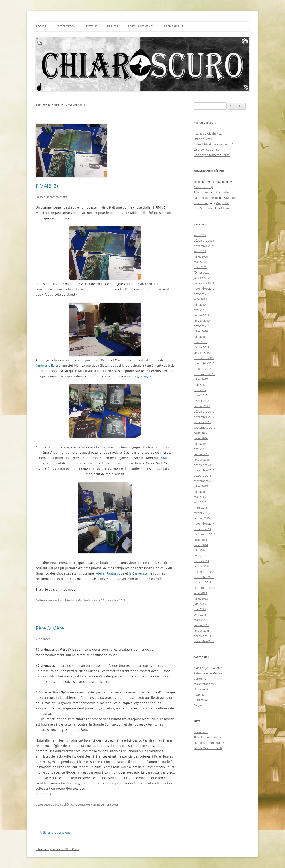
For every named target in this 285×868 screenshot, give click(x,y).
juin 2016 (200, 443)
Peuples (199, 695)
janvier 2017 (202, 406)
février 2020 (201, 272)
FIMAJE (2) (47, 186)
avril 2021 (200, 251)
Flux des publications (208, 737)
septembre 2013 (204, 588)
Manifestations (87, 600)
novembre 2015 (204, 470)
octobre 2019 (202, 294)
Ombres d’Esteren (49, 365)
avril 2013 (200, 614)
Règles (198, 705)
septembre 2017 (204, 374)
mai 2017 (200, 385)
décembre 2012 (204, 636)
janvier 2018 (202, 353)
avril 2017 (200, 390)
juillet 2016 (201, 438)
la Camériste (138, 573)
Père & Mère (50, 628)
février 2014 (201, 561)
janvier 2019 (202, 321)
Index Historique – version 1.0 (213, 144)
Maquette (222, 192)
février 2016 (201, 454)
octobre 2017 (202, 369)
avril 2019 (200, 310)
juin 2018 (200, 337)
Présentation (66, 26)
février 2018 (201, 347)
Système (91, 26)
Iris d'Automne (204, 208)
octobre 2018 (202, 326)
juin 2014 (200, 550)
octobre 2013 (202, 582)
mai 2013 (200, 609)
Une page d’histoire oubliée (212, 155)
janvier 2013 (202, 630)
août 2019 (200, 299)
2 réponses (43, 639)
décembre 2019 (204, 283)
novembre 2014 (204, 524)
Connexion (201, 732)
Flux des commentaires (209, 743)
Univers (113, 26)
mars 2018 (201, 342)
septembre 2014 (204, 534)
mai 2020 (200, 262)
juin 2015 (200, 492)
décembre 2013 (204, 572)
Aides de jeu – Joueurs (208, 668)
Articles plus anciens (53, 832)
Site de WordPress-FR (208, 748)
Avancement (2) (204, 187)
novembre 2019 (204, 289)
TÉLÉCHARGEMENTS (141, 26)
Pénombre (201, 192)
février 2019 (201, 315)
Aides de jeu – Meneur (208, 673)
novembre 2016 (204, 417)
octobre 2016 (202, 422)
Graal (163, 458)
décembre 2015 (204, 465)
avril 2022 (200, 235)
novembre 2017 (204, 363)
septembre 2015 (204, 481)
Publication (201, 700)
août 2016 (200, 433)
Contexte (84, 805)
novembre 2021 (204, 246)
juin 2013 (200, 604)
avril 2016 (200, 449)
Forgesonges (141, 376)
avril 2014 (200, 556)
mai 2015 (200, 497)
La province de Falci (207, 150)
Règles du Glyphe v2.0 (208, 134)
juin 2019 (200, 305)
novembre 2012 (204, 641)
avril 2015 (200, 502)
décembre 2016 (204, 411)
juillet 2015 (201, 486)
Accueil (41, 26)
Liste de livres (203, 139)
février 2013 (201, 625)
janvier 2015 (202, 518)
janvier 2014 (202, 566)
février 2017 (201, 401)
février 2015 (201, 513)
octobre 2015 (202, 476)
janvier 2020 (202, 278)
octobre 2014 (202, 529)
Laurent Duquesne (206, 198)
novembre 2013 (204, 577)
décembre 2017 (204, 358)
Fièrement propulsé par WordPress (57, 849)
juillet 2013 (201, 598)
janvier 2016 (202, 459)
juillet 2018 (201, 331)
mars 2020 (201, 267)
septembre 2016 (204, 427)
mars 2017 (201, 395)
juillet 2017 (201, 379)
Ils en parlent (173, 26)
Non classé (201, 689)
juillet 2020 (201, 256)
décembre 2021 (204, 240)
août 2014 (200, 540)
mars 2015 (201, 508)
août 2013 (200, 593)
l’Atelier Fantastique (109, 573)
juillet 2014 (201, 545)
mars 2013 (201, 620)
